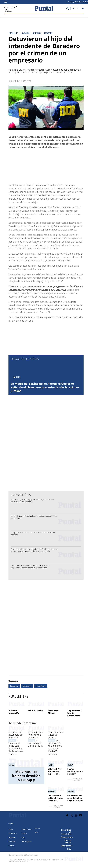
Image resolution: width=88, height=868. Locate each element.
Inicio (11, 829)
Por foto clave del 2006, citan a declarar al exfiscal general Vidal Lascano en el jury (56, 801)
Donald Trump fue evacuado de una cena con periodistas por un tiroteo (34, 517)
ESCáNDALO (12, 740)
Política (11, 846)
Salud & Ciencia (35, 711)
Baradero (14, 686)
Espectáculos (27, 829)
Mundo (37, 828)
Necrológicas (26, 842)
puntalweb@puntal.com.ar (20, 861)
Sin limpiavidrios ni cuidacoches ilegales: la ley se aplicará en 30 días (75, 800)
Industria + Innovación (14, 712)
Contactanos (67, 837)
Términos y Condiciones (16, 855)
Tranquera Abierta (53, 712)
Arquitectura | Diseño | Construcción (74, 713)
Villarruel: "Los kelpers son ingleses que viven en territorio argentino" (55, 775)
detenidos (27, 686)
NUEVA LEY (71, 791)
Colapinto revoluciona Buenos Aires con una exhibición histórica (33, 534)
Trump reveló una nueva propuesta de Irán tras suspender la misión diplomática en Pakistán (30, 567)
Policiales (12, 842)
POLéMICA (32, 740)
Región (24, 833)
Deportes (12, 837)
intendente (41, 686)
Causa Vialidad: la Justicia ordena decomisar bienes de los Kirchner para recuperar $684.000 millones (56, 743)
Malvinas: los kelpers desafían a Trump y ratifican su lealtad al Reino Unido (26, 782)
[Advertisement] (65, 165)
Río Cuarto (12, 833)
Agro (36, 832)
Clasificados (67, 846)
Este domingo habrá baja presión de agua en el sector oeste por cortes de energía (33, 501)
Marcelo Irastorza (78, 779)
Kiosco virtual (68, 841)
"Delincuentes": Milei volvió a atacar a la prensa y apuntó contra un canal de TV (36, 739)
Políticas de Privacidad (31, 855)
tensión (12, 765)
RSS (69, 849)
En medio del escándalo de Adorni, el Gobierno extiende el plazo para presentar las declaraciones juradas (45, 387)
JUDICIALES (52, 740)
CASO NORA (52, 791)
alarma (70, 765)
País (23, 837)
